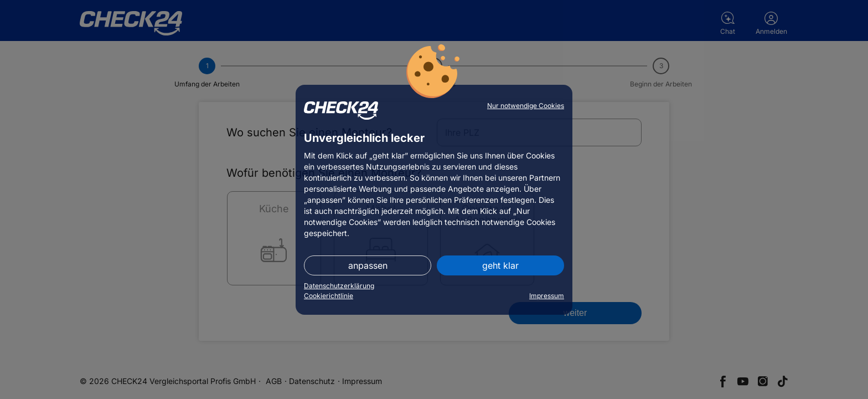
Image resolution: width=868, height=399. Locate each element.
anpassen (368, 265)
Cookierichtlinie (329, 296)
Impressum (547, 296)
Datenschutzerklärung (339, 286)
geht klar (500, 265)
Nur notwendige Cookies (526, 106)
